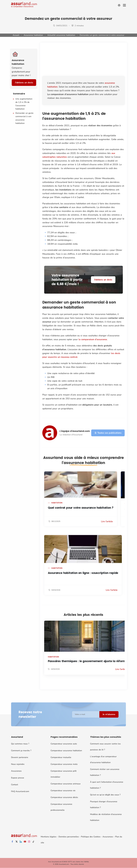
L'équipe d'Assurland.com (75, 431)
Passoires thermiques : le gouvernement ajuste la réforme (88, 661)
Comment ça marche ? (21, 751)
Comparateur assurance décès (64, 797)
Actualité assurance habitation (61, 35)
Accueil (16, 35)
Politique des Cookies (91, 837)
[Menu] (124, 5)
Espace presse (18, 778)
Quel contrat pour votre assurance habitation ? (81, 508)
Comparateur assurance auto (64, 744)
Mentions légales (49, 837)
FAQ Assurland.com (20, 791)
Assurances (16, 771)
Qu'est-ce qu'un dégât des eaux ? (105, 795)
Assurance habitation (33, 35)
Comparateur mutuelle (61, 757)
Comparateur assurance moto (64, 764)
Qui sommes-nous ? (20, 744)
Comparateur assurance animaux (66, 784)
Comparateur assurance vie (63, 791)
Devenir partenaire (20, 757)
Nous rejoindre (18, 764)
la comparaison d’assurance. (93, 339)
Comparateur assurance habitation (66, 751)
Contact (15, 785)
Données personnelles (69, 837)
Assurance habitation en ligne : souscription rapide (83, 573)
